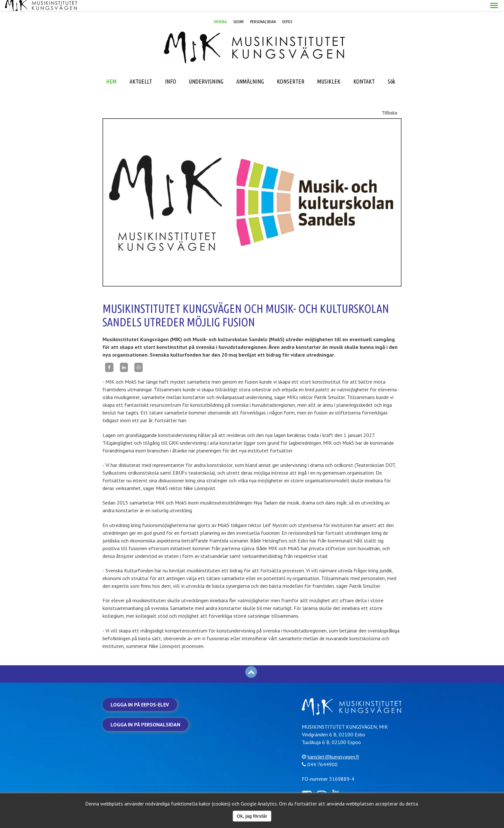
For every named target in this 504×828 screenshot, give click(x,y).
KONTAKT (364, 70)
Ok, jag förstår (252, 816)
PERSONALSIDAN (263, 11)
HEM (111, 70)
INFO (171, 70)
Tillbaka (390, 102)
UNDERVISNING (206, 70)
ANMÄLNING (250, 70)
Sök (391, 70)
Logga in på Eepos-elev (140, 694)
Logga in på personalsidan (145, 714)
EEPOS (287, 11)
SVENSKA (220, 11)
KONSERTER (291, 70)
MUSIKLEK (329, 70)
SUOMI (239, 11)
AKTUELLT (141, 70)
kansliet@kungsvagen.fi (336, 745)
